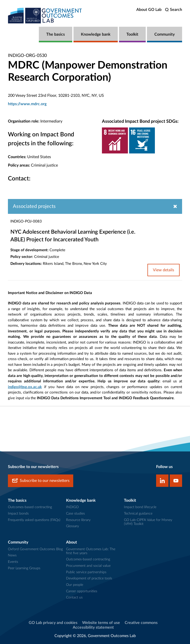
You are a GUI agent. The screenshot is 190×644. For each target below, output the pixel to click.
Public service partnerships (86, 572)
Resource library (78, 520)
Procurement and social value (88, 566)
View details (164, 270)
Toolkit (132, 34)
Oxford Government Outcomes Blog (35, 549)
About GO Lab (149, 10)
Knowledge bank (96, 34)
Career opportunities (82, 591)
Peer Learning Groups (24, 568)
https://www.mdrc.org (27, 104)
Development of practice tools (89, 578)
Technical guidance (138, 514)
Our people (75, 585)
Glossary (72, 526)
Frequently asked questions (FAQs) (34, 520)
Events (13, 562)
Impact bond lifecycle (140, 507)
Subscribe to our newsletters (41, 481)
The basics (56, 34)
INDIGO (72, 507)
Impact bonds (18, 514)
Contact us (74, 597)
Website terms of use (101, 623)
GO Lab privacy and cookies (53, 623)
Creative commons (141, 623)
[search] (174, 10)
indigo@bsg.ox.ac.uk (25, 387)
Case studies (75, 514)
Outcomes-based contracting (30, 507)
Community (165, 34)
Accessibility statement (93, 627)
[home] (45, 15)
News (12, 555)
